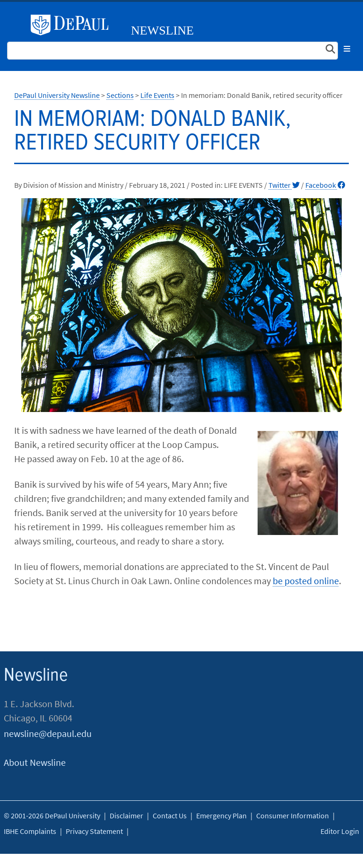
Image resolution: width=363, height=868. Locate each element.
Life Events (157, 95)
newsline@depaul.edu (48, 733)
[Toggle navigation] (347, 49)
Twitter (284, 185)
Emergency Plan (221, 815)
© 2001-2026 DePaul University (52, 815)
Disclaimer (126, 815)
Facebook (325, 185)
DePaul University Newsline (57, 95)
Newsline (162, 31)
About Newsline (35, 762)
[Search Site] (173, 51)
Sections (120, 95)
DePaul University (73, 25)
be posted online (306, 581)
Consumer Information (293, 815)
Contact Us (170, 815)
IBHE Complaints (30, 831)
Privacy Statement (94, 831)
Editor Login (340, 831)
